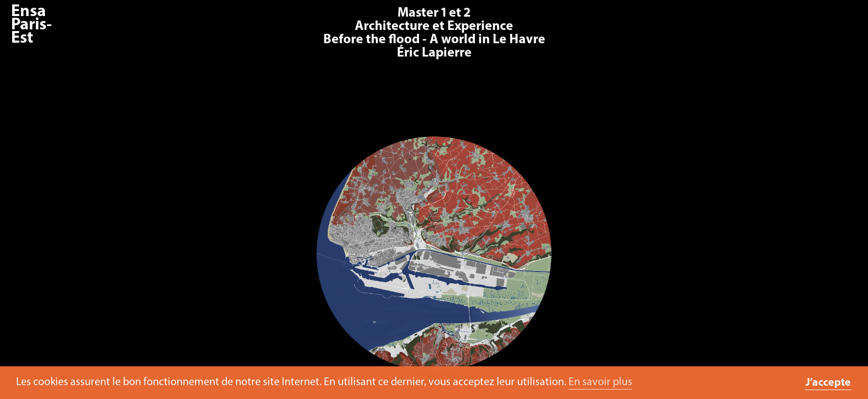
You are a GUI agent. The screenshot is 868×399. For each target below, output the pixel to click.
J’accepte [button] (828, 383)
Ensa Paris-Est (32, 25)
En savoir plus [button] (600, 382)
